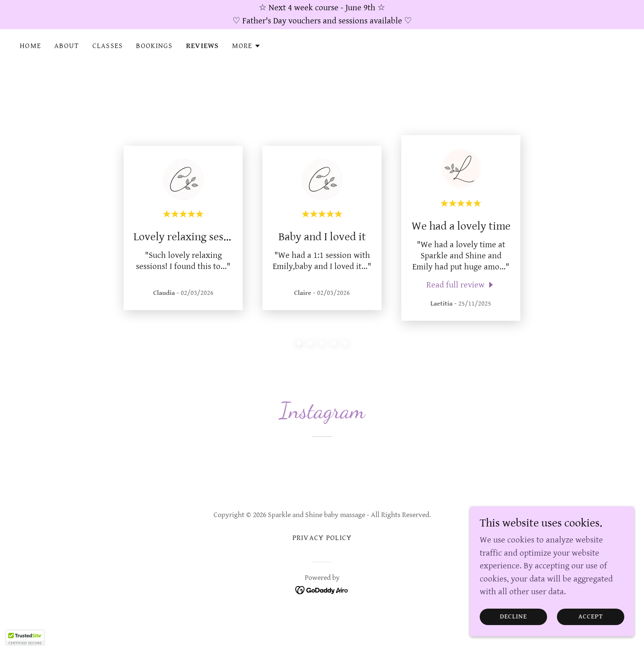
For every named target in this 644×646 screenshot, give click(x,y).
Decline (514, 617)
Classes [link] (108, 46)
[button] (246, 46)
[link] (461, 285)
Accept (591, 617)
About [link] (67, 46)
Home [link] (30, 46)
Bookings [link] (154, 46)
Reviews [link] (202, 46)
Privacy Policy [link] (322, 538)
